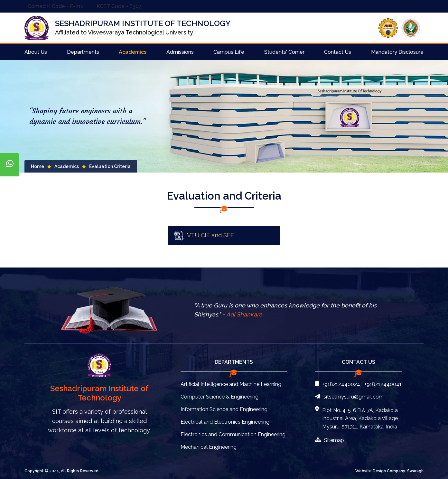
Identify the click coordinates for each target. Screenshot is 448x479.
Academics (133, 52)
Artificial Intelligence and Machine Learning (231, 384)
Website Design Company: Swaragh (389, 471)
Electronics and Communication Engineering (233, 434)
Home (37, 166)
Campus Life (229, 52)
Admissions (180, 52)
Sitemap (330, 440)
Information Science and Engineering (224, 409)
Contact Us (338, 52)
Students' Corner (284, 52)
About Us (36, 52)
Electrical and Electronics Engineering (225, 422)
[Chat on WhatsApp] (10, 165)
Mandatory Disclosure (397, 52)
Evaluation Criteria (110, 166)
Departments (83, 52)
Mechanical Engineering (209, 447)
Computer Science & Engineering (219, 397)
